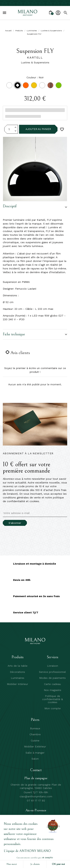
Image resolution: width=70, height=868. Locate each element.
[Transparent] (43, 86)
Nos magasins (53, 690)
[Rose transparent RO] (51, 86)
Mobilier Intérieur (17, 684)
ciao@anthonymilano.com (36, 796)
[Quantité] (9, 129)
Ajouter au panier (38, 129)
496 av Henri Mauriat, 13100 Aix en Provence (36, 817)
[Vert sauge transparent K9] (59, 86)
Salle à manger (35, 753)
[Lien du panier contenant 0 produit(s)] (51, 13)
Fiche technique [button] (35, 334)
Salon (35, 759)
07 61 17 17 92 (36, 801)
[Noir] (18, 86)
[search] (66, 13)
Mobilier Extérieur (35, 746)
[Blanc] (10, 86)
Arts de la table (18, 666)
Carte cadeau (52, 684)
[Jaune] (35, 86)
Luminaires (18, 678)
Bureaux (35, 728)
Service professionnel (52, 672)
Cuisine (35, 741)
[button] (35, 207)
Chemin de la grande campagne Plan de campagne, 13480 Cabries (36, 786)
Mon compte (53, 708)
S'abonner (15, 523)
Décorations (17, 672)
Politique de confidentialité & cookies (53, 699)
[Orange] (27, 86)
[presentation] (34, 533)
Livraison (53, 666)
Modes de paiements (52, 678)
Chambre (35, 734)
